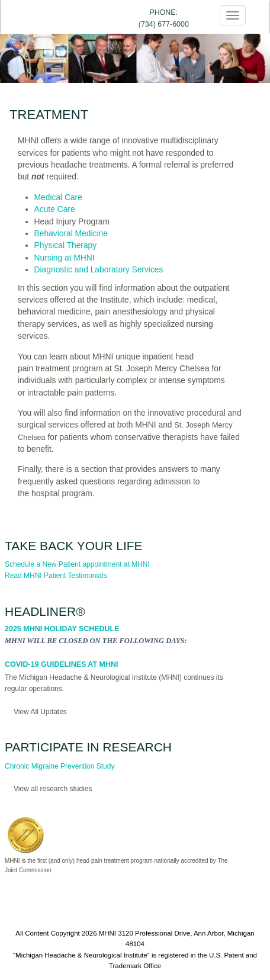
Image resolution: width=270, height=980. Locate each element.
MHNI (107, 933)
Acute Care (55, 209)
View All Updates (40, 712)
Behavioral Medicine (71, 234)
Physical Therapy (66, 245)
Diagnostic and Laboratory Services (99, 270)
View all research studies (53, 789)
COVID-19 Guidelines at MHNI (61, 664)
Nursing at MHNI (65, 258)
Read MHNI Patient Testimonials (56, 576)
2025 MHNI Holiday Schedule (62, 629)
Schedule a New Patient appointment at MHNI (77, 564)
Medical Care (58, 197)
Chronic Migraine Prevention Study (60, 766)
